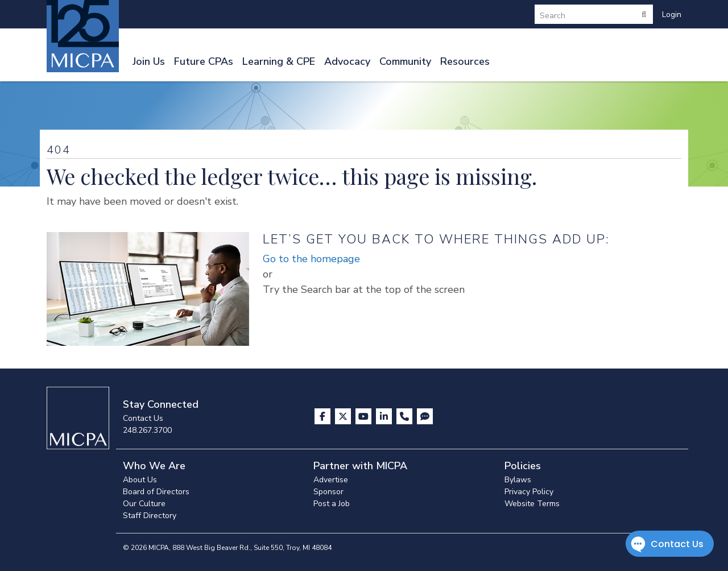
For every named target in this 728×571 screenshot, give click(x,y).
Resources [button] (465, 61)
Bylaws (518, 480)
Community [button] (405, 61)
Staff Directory (150, 516)
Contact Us (143, 418)
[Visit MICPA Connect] (425, 416)
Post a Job (332, 504)
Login (672, 15)
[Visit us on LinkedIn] (385, 416)
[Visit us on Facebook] (324, 416)
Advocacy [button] (347, 61)
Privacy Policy (529, 492)
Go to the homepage (311, 259)
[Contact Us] (406, 416)
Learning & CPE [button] (279, 61)
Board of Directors (156, 492)
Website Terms (532, 504)
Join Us (149, 61)
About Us (140, 480)
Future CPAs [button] (204, 61)
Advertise (331, 480)
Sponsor (328, 492)
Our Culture (144, 504)
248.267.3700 (147, 430)
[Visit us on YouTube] (365, 416)
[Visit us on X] (344, 416)
